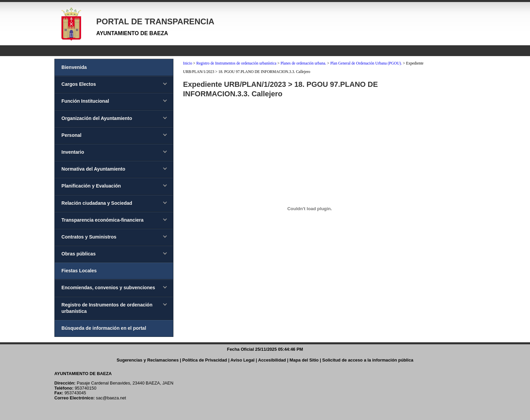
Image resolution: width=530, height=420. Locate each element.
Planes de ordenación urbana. (303, 63)
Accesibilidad (272, 360)
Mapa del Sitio (304, 360)
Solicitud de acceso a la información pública (368, 360)
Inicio (188, 63)
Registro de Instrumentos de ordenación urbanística (236, 63)
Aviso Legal (243, 360)
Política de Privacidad (204, 360)
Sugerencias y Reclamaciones (148, 360)
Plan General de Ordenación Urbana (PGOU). (366, 63)
